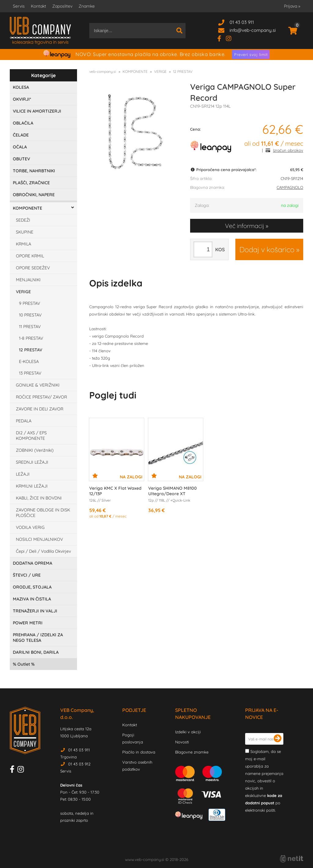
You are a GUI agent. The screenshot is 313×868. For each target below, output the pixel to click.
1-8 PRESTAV (31, 338)
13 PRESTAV (30, 373)
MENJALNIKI (28, 280)
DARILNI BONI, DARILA (36, 652)
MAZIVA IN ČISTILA (32, 599)
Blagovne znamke (192, 752)
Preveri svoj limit (251, 54)
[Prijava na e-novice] (278, 739)
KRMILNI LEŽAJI (32, 486)
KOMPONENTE (28, 208)
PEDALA (24, 421)
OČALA (20, 147)
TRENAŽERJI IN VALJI (35, 611)
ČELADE (21, 135)
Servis (19, 6)
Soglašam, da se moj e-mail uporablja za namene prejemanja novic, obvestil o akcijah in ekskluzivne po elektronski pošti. (264, 781)
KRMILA (24, 244)
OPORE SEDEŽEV (33, 268)
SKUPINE (25, 232)
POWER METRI (28, 623)
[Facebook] (222, 38)
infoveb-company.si (253, 30)
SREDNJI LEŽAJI (32, 462)
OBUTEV (21, 159)
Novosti (182, 742)
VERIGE (23, 292)
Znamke (87, 6)
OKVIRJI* (22, 99)
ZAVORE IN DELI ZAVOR (40, 409)
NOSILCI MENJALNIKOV (39, 539)
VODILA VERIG (30, 527)
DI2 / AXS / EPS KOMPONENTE (31, 436)
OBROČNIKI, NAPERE (34, 195)
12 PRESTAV (31, 350)
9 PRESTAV (29, 303)
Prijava (292, 6)
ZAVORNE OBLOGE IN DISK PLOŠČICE (43, 513)
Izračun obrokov (288, 150)
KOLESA (21, 87)
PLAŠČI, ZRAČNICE (31, 183)
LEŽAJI (23, 474)
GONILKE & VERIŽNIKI (38, 385)
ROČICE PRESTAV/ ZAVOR (41, 397)
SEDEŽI (23, 220)
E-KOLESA (29, 361)
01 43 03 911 (242, 22)
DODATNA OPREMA (33, 563)
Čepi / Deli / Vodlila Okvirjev (43, 551)
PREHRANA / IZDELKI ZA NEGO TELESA (38, 638)
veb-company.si (103, 71)
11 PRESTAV (30, 327)
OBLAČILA (23, 123)
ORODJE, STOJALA (32, 587)
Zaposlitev (62, 6)
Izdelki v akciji (188, 732)
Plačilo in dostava (139, 752)
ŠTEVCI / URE (27, 575)
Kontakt (39, 6)
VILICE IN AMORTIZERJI (37, 111)
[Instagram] (231, 38)
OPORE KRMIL (30, 256)
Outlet (24, 664)
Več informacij (245, 226)
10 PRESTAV (30, 315)
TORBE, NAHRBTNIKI (34, 171)
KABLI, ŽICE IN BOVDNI (39, 498)
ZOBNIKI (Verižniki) (35, 450)
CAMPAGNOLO (290, 187)
